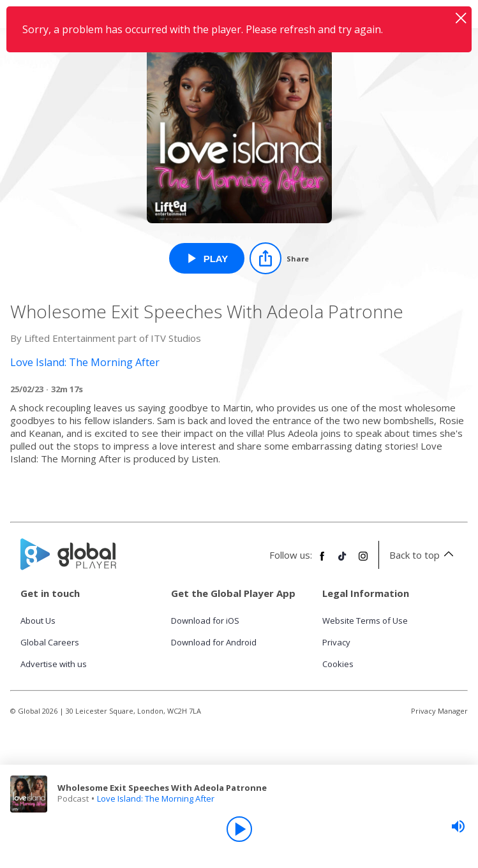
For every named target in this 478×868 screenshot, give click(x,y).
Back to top (423, 555)
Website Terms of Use (365, 621)
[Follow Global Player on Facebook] (322, 561)
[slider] (458, 827)
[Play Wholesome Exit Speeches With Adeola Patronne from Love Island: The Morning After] (207, 258)
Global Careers (50, 642)
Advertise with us (54, 664)
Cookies (338, 664)
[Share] (279, 258)
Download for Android (214, 642)
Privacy (336, 642)
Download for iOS (205, 621)
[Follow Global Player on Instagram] (363, 561)
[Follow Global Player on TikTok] (343, 561)
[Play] (239, 829)
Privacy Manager (439, 711)
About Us (38, 621)
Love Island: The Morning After (156, 798)
